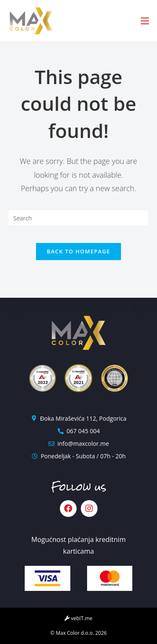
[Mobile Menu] (145, 21)
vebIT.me (78, 618)
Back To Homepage (78, 251)
